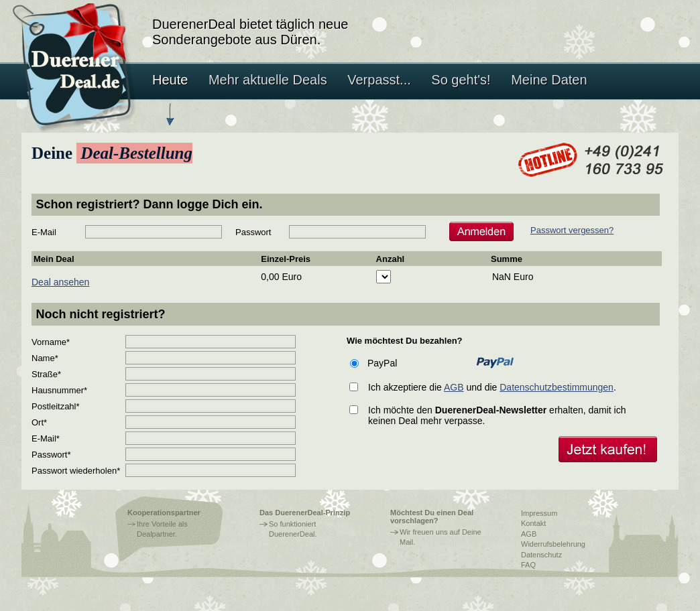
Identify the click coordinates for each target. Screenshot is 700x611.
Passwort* (51, 455)
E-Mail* (46, 438)
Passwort (253, 232)
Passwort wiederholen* (76, 471)
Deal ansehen (60, 282)
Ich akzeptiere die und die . (492, 387)
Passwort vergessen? (572, 230)
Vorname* (51, 342)
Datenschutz (541, 555)
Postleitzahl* (56, 406)
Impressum (539, 513)
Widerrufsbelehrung (553, 544)
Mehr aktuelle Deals (268, 80)
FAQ (528, 565)
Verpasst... (379, 80)
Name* (45, 358)
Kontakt (533, 523)
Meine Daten (549, 80)
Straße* (46, 374)
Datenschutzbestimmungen (557, 387)
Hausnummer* (59, 390)
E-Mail (44, 232)
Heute (170, 80)
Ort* (39, 422)
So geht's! (461, 80)
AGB (454, 387)
